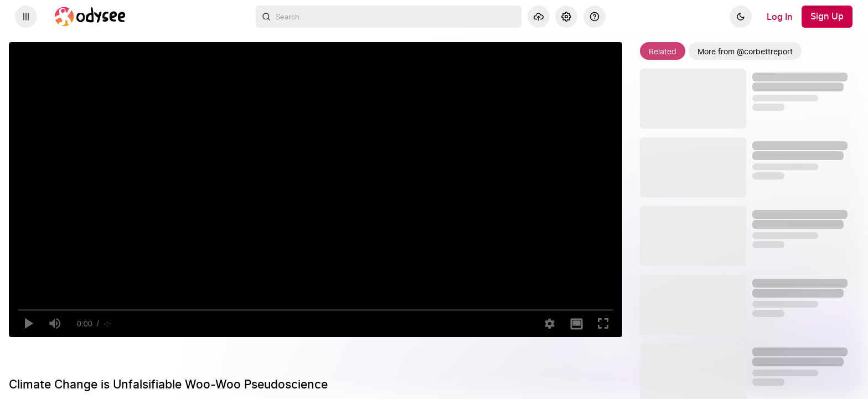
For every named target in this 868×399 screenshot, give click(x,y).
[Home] (90, 17)
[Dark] (741, 17)
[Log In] (780, 17)
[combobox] (389, 17)
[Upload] (539, 17)
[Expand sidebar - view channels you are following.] (26, 17)
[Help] (595, 17)
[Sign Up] (827, 17)
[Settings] (566, 17)
